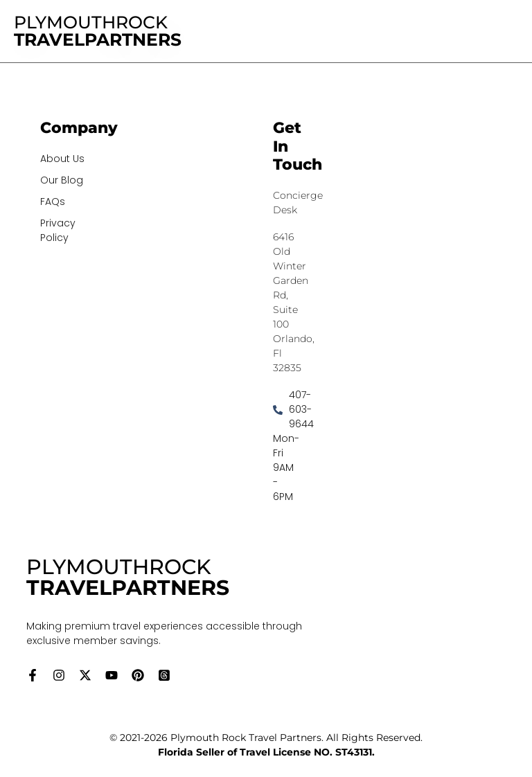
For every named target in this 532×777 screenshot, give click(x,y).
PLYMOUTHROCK (98, 31)
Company (79, 128)
